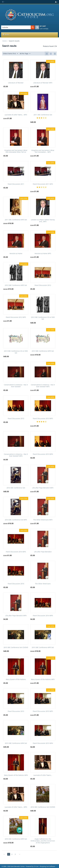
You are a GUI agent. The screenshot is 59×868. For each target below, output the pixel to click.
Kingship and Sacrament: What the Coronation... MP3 (43, 151)
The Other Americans (43, 584)
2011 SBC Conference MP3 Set (16, 220)
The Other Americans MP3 (43, 520)
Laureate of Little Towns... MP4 (16, 807)
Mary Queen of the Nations (16, 679)
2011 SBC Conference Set (43, 115)
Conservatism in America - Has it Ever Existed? (16, 386)
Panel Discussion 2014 (16, 584)
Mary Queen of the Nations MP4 (16, 775)
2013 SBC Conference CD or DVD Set (16, 352)
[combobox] (16, 27)
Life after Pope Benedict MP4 (16, 616)
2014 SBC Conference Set (16, 488)
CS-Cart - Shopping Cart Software (44, 866)
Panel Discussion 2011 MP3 (43, 184)
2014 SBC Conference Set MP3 (16, 520)
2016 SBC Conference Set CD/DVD (43, 807)
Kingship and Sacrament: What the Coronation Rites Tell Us (16, 151)
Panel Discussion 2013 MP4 (43, 454)
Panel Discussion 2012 (43, 285)
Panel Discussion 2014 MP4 (43, 616)
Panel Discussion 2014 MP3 (16, 552)
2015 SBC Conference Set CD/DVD (16, 647)
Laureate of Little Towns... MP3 (16, 115)
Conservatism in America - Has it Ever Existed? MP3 (43, 386)
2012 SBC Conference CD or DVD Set (43, 318)
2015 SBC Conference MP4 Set (16, 743)
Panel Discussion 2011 (16, 184)
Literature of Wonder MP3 (43, 83)
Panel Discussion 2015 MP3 (43, 711)
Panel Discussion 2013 (16, 419)
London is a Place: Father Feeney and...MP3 (43, 221)
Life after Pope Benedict (43, 552)
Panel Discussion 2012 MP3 (16, 317)
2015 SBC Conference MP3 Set (43, 647)
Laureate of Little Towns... (43, 775)
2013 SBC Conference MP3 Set (43, 351)
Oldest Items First (10, 54)
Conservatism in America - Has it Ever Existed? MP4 (16, 455)
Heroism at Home (16, 254)
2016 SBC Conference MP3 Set (16, 839)
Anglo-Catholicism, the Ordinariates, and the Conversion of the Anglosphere (43, 841)
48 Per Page (25, 54)
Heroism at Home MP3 (43, 254)
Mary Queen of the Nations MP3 (43, 679)
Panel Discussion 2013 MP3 (43, 419)
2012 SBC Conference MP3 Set (16, 285)
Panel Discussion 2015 (16, 711)
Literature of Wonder (16, 83)
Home (5, 41)
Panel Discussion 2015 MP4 (43, 743)
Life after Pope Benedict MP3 (43, 488)
